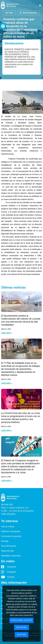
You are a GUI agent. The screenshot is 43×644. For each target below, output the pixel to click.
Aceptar (21, 635)
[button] (3, 26)
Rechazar (22, 627)
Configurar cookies (22, 620)
